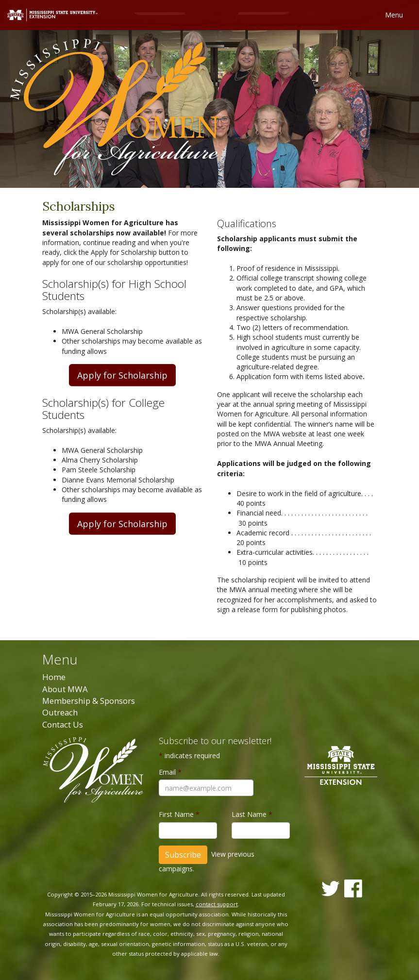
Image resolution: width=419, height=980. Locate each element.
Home (54, 677)
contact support (217, 904)
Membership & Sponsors (89, 701)
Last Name (252, 814)
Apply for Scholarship (122, 375)
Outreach (60, 712)
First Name (179, 814)
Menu (394, 15)
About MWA (65, 689)
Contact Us (63, 724)
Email (170, 772)
